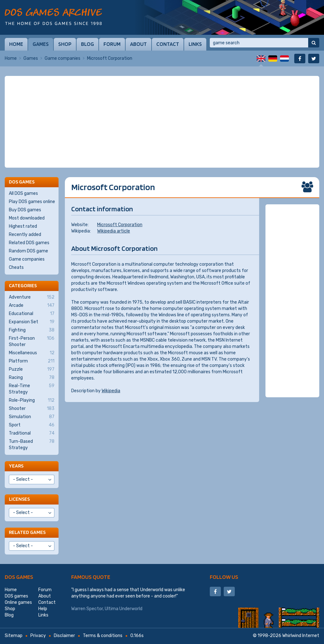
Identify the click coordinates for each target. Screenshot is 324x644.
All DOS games (23, 193)
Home (16, 44)
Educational (32, 314)
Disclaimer (64, 636)
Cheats (16, 267)
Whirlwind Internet (301, 636)
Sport (32, 425)
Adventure (32, 297)
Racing (32, 378)
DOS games (19, 577)
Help (43, 609)
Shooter (32, 409)
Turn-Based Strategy (32, 444)
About (138, 44)
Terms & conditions (103, 636)
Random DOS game (28, 251)
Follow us (224, 577)
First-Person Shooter (32, 341)
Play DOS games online (32, 202)
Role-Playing (32, 400)
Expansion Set (32, 322)
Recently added (25, 235)
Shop (65, 44)
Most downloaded (27, 218)
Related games (27, 532)
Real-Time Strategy (32, 389)
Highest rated (23, 226)
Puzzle (32, 369)
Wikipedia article (114, 231)
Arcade (32, 306)
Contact (168, 44)
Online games (18, 602)
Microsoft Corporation (120, 225)
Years (16, 466)
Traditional (32, 433)
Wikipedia (111, 391)
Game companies (62, 58)
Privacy (38, 636)
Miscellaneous (32, 353)
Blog (87, 44)
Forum (112, 44)
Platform (32, 361)
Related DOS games (29, 243)
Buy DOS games (25, 210)
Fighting (32, 330)
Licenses (19, 499)
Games (41, 44)
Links (195, 44)
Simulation (32, 417)
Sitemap (14, 636)
